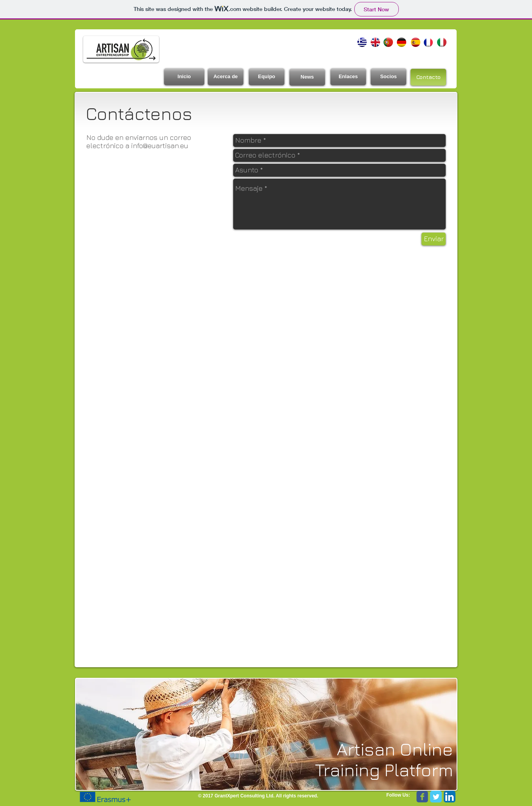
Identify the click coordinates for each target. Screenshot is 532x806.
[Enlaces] (348, 77)
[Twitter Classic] (436, 797)
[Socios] (388, 77)
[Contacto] (428, 77)
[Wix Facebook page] (422, 797)
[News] (307, 77)
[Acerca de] (226, 77)
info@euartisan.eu (160, 146)
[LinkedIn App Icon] (450, 797)
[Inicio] (184, 77)
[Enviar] (434, 239)
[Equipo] (267, 77)
